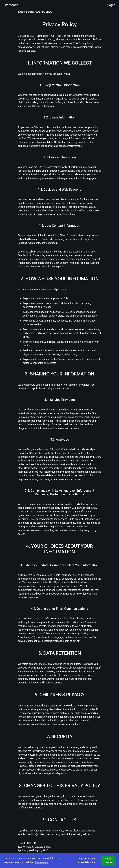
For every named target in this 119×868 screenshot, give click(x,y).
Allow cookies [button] (108, 861)
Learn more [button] (42, 862)
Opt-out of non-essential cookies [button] (87, 861)
